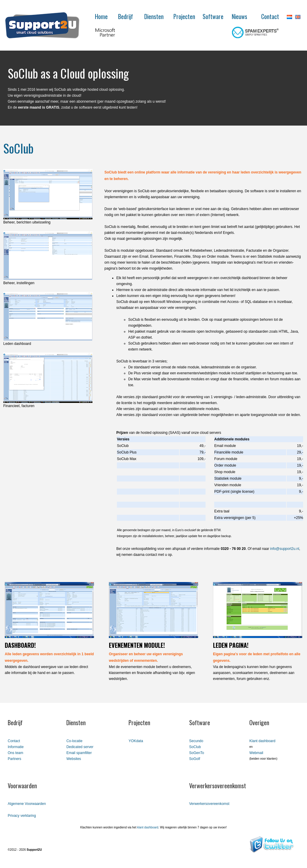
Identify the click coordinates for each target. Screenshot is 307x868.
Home (101, 16)
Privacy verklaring (22, 816)
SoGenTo (197, 753)
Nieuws (239, 16)
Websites (74, 759)
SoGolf (195, 759)
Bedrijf (126, 16)
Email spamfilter (79, 753)
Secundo (196, 741)
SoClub (195, 747)
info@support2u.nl (285, 549)
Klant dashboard (262, 741)
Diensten (154, 16)
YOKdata (136, 741)
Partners (14, 759)
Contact (270, 16)
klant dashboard (148, 827)
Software (213, 16)
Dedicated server (80, 747)
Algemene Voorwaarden (27, 804)
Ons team (15, 753)
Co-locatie (74, 741)
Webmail (256, 753)
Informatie (16, 747)
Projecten (184, 16)
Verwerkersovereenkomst (209, 804)
